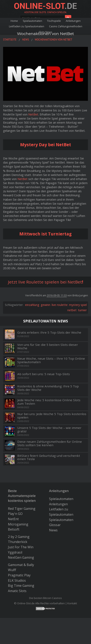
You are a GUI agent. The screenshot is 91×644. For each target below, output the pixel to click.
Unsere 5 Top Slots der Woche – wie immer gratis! (49, 429)
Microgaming (18, 524)
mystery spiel (78, 305)
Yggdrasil (15, 552)
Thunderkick (18, 542)
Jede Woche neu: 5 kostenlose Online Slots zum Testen (49, 402)
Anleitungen (73, 21)
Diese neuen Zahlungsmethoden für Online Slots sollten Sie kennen (50, 443)
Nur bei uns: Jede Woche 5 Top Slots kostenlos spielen (52, 416)
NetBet (33, 114)
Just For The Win (21, 547)
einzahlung (32, 305)
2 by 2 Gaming (19, 537)
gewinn (45, 305)
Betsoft (14, 529)
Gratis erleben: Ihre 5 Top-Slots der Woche (49, 332)
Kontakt (72, 603)
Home (14, 21)
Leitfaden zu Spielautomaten (27, 26)
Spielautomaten (32, 21)
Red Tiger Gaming (22, 509)
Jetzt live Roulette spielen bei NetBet (45, 282)
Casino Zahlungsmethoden (66, 26)
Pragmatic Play (19, 575)
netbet (72, 310)
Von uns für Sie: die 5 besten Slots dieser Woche (48, 346)
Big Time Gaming (21, 586)
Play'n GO (15, 514)
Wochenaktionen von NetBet (46, 34)
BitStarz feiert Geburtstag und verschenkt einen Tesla (49, 457)
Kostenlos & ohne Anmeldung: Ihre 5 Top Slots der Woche (48, 388)
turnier (82, 310)
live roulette (60, 305)
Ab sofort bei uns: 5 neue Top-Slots (44, 374)
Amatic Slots (17, 591)
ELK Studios (17, 580)
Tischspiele (54, 21)
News (53, 530)
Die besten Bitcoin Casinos (45, 598)
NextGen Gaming (21, 557)
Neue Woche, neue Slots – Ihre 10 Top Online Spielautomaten (51, 360)
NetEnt (13, 519)
